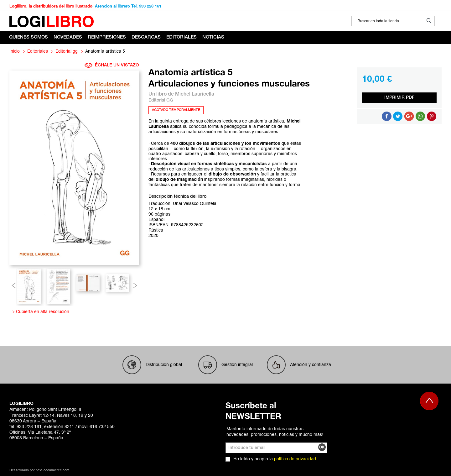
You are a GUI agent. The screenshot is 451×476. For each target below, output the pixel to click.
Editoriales (38, 51)
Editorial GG (67, 51)
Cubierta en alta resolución (41, 312)
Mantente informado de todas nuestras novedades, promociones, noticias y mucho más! (275, 432)
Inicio (15, 51)
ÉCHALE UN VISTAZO (112, 65)
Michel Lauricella (195, 94)
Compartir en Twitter (398, 116)
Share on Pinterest (432, 116)
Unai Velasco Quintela (195, 204)
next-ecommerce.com (52, 471)
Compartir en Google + (409, 116)
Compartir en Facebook (386, 116)
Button (420, 116)
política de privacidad (295, 459)
